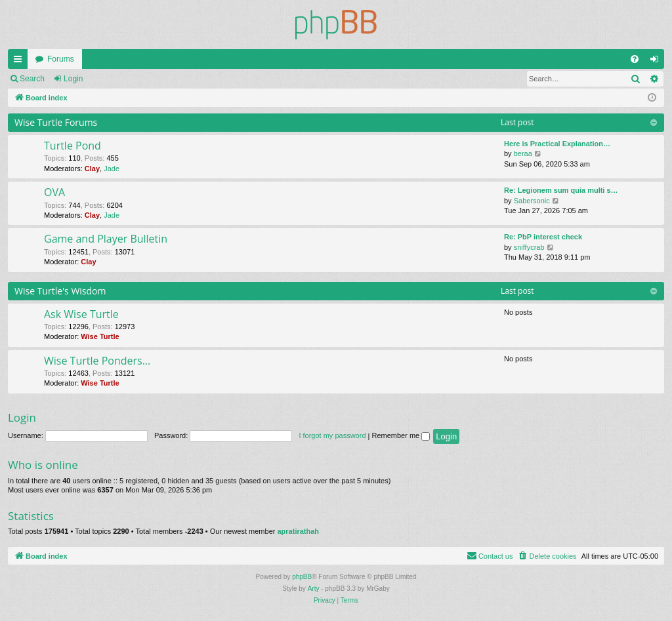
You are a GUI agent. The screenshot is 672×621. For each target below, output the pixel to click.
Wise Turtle (100, 336)
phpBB (302, 577)
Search (32, 79)
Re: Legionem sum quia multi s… (561, 190)
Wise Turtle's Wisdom (60, 291)
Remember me (401, 435)
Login (73, 79)
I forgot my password (332, 435)
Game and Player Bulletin (106, 239)
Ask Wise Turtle (81, 314)
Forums (61, 59)
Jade (112, 169)
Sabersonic (532, 201)
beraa (523, 153)
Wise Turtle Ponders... (97, 361)
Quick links (20, 62)
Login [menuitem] (657, 62)
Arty (314, 589)
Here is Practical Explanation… (557, 144)
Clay (92, 169)
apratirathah (298, 531)
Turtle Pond (73, 146)
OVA (54, 192)
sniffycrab (529, 247)
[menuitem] (635, 59)
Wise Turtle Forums (56, 122)
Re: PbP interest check (543, 237)
